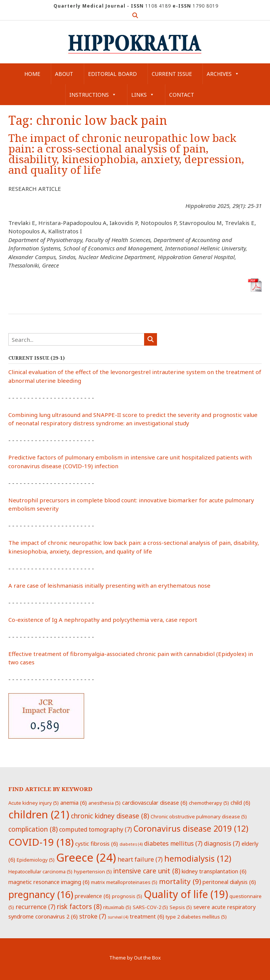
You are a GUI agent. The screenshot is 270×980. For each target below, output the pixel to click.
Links (143, 95)
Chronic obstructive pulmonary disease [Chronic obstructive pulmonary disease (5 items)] (199, 816)
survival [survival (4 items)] (118, 917)
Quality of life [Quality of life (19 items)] (186, 894)
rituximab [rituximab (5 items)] (117, 907)
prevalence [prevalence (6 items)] (93, 896)
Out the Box (147, 958)
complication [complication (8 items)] (33, 829)
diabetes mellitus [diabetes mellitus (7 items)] (173, 843)
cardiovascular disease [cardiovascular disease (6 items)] (155, 802)
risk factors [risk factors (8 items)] (79, 906)
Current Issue (172, 74)
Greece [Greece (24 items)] (86, 857)
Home (32, 74)
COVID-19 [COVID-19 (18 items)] (41, 842)
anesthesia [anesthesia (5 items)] (104, 803)
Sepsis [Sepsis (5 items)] (181, 907)
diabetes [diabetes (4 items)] (131, 844)
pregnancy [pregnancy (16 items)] (41, 894)
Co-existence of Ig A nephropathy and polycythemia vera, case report (103, 620)
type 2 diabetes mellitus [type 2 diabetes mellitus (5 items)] (196, 917)
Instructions (93, 95)
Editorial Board (112, 74)
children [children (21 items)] (39, 814)
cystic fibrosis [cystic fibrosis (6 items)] (97, 843)
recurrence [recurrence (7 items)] (35, 907)
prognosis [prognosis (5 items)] (127, 896)
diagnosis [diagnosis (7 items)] (222, 843)
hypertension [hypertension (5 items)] (93, 871)
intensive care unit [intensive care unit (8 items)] (147, 871)
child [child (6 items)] (240, 802)
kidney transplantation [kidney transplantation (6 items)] (214, 871)
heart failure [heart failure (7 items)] (140, 859)
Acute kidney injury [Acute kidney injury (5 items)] (34, 803)
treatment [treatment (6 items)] (147, 916)
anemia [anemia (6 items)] (74, 802)
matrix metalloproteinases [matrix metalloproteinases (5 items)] (124, 882)
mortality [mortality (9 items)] (180, 881)
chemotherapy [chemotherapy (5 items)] (209, 803)
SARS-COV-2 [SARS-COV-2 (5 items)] (150, 907)
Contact (182, 95)
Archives (223, 74)
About (64, 74)
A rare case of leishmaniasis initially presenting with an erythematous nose (109, 585)
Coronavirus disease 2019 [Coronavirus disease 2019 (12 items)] (191, 828)
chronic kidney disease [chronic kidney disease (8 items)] (110, 816)
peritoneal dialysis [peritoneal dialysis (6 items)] (229, 882)
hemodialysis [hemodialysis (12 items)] (198, 858)
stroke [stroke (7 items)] (93, 916)
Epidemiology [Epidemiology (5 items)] (36, 860)
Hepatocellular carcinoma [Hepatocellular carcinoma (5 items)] (40, 871)
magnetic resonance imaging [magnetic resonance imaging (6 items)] (49, 882)
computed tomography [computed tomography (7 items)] (96, 829)
